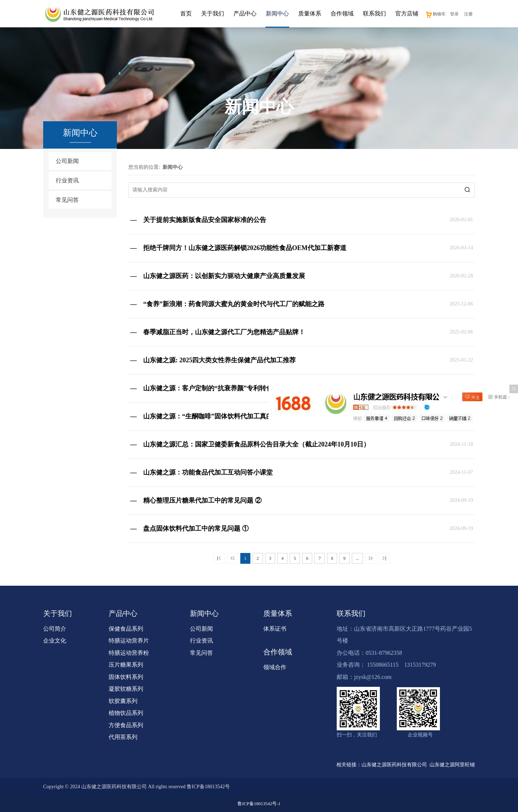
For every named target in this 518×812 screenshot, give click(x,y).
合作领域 (342, 13)
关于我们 (213, 13)
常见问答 (67, 200)
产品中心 (245, 13)
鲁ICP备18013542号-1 (259, 804)
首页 (186, 13)
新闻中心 (277, 13)
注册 (468, 14)
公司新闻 (67, 161)
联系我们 (374, 13)
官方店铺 (407, 13)
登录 (454, 14)
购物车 (435, 14)
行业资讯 (67, 180)
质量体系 (310, 13)
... (357, 558)
